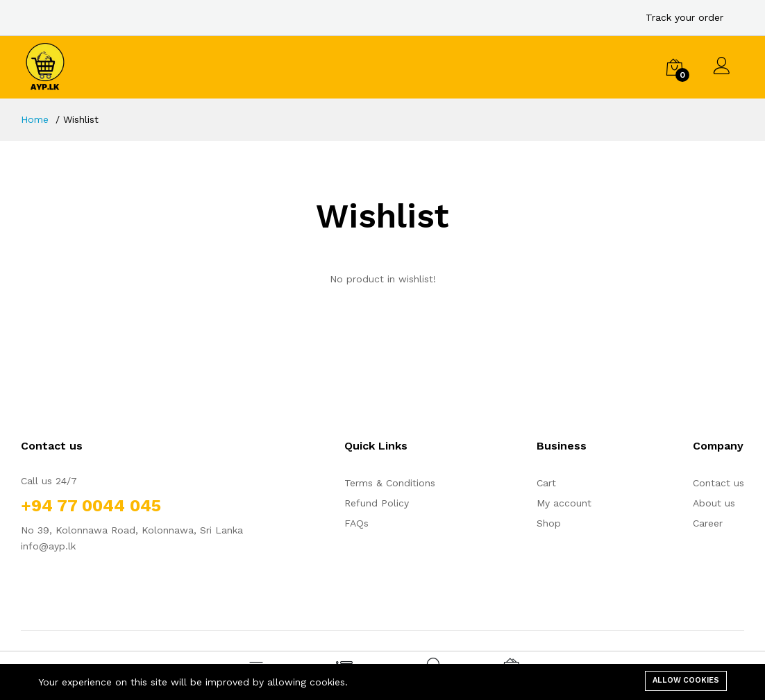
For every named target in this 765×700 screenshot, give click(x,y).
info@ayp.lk (48, 546)
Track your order (684, 17)
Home (35, 119)
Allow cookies (686, 680)
